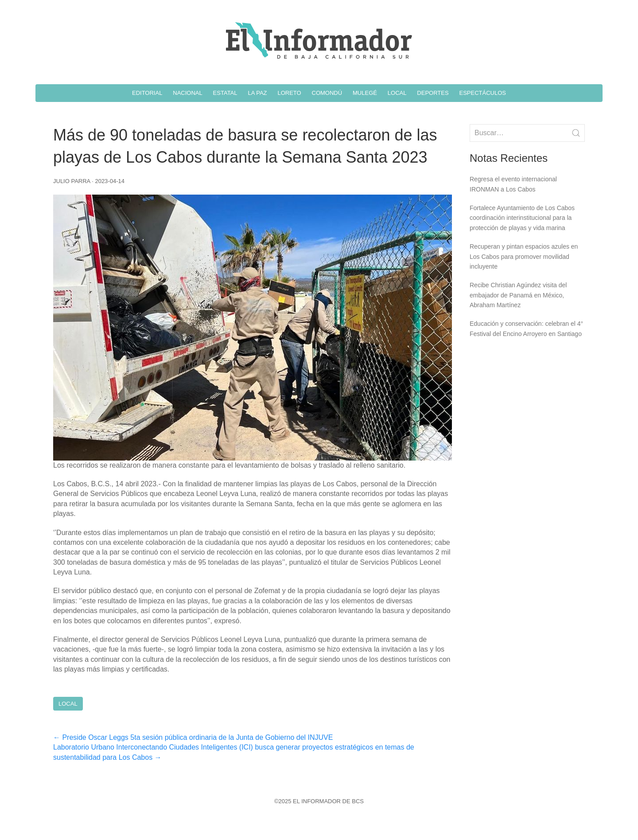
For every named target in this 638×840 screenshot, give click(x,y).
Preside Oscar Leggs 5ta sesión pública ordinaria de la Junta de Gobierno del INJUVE (193, 737)
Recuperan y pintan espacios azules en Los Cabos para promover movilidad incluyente (524, 256)
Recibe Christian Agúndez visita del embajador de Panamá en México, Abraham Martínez (518, 295)
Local (68, 704)
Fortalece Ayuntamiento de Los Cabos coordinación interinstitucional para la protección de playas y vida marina (522, 218)
